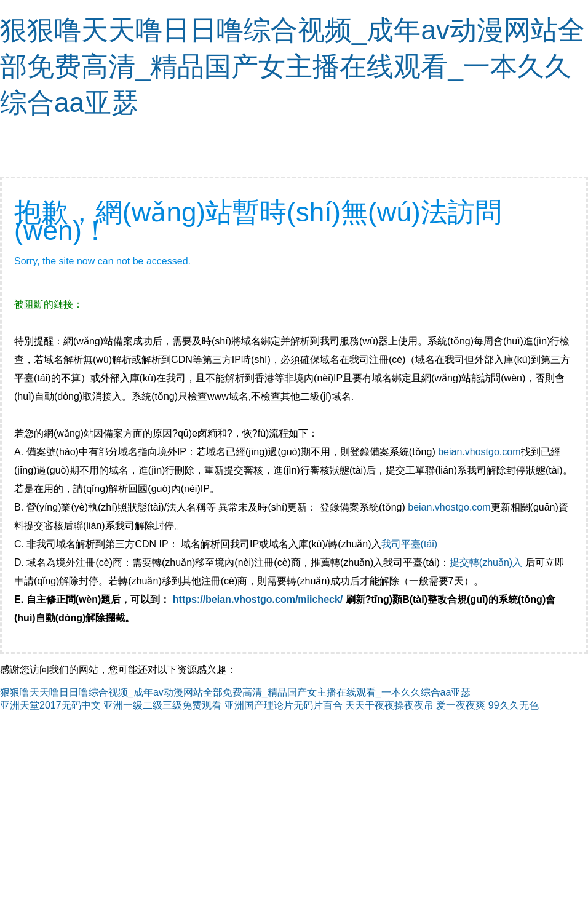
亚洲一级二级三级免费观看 (162, 705)
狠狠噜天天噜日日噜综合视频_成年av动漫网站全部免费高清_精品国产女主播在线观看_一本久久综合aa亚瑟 (292, 66)
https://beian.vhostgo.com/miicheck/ (258, 599)
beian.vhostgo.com (479, 452)
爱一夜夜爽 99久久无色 (487, 705)
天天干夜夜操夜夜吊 (389, 705)
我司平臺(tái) (411, 544)
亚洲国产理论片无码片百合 (284, 705)
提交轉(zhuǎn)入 (486, 562)
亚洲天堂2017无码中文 (50, 705)
